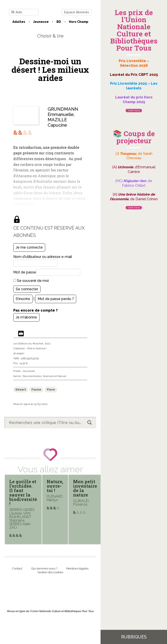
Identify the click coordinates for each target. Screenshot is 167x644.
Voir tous (134, 111)
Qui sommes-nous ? (44, 568)
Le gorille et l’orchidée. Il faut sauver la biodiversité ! (23, 493)
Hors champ (79, 22)
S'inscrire (23, 299)
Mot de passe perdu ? (56, 299)
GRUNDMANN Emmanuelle (63, 112)
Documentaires (32, 376)
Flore (51, 390)
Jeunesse (41, 22)
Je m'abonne (26, 317)
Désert (21, 390)
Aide (17, 12)
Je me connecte (29, 247)
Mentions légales (77, 568)
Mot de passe (25, 272)
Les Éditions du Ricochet (28, 344)
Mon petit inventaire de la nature (85, 488)
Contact (17, 568)
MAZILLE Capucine (57, 122)
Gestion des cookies (50, 572)
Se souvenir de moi (31, 281)
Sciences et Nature (54, 376)
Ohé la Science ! (37, 348)
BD (59, 22)
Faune (36, 390)
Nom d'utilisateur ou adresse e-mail (43, 257)
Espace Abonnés (77, 12)
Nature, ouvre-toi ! (55, 486)
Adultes (19, 22)
